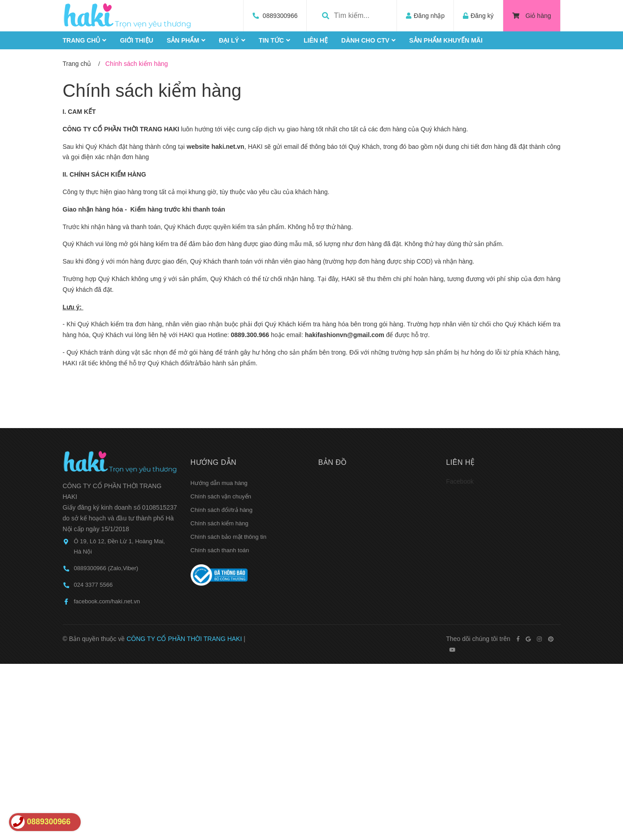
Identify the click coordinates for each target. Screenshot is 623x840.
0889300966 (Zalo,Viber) (106, 568)
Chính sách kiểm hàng (152, 91)
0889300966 (280, 16)
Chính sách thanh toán (220, 550)
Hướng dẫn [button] (214, 462)
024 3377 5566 (94, 585)
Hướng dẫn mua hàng (219, 483)
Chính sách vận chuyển (221, 496)
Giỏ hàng (532, 16)
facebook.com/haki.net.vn (107, 601)
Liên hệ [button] (461, 462)
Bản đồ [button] (333, 462)
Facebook (460, 481)
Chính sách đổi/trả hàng (222, 510)
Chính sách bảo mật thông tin (229, 537)
